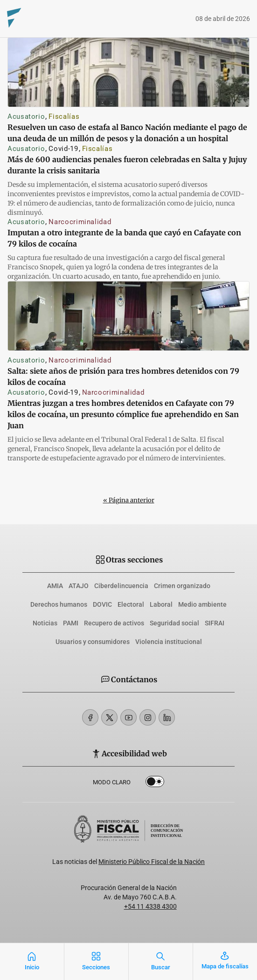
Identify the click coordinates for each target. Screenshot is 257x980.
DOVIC (102, 604)
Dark (155, 783)
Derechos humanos (59, 604)
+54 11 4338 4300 (150, 906)
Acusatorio (26, 117)
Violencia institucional (169, 642)
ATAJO (79, 586)
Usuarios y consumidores (93, 642)
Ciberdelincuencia (121, 586)
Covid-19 (63, 149)
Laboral (161, 604)
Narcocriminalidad (80, 222)
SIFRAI (215, 623)
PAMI (71, 623)
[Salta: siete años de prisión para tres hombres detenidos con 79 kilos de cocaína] (128, 316)
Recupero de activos (114, 623)
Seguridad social (174, 623)
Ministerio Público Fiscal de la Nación (152, 862)
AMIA (55, 586)
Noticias (45, 623)
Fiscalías (64, 117)
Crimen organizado (182, 586)
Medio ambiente (202, 604)
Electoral (131, 604)
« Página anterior (129, 500)
